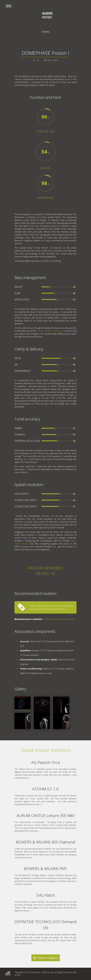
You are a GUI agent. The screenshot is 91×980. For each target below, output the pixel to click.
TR (38, 60)
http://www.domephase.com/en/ (59, 619)
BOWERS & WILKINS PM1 (46, 869)
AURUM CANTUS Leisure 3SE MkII (45, 815)
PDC (19, 975)
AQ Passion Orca (46, 762)
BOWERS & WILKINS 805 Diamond (46, 842)
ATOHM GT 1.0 (45, 789)
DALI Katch (46, 895)
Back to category (48, 958)
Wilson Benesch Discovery (50, 331)
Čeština (46, 32)
